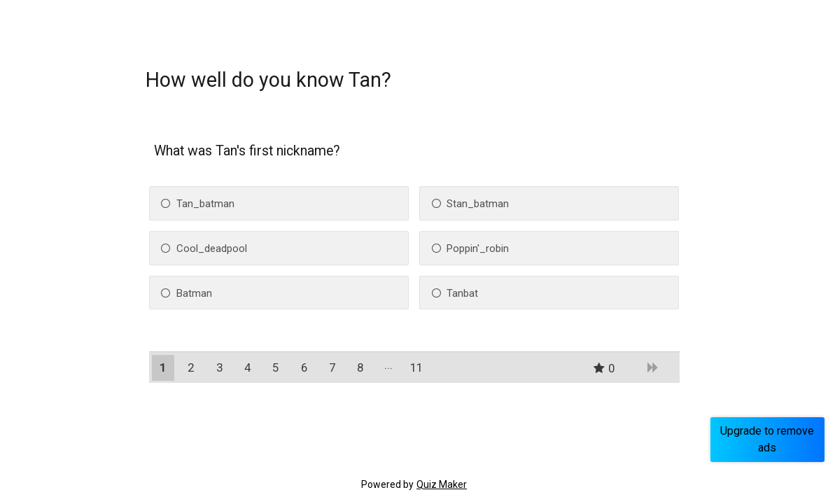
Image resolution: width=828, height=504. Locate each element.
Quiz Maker (442, 484)
